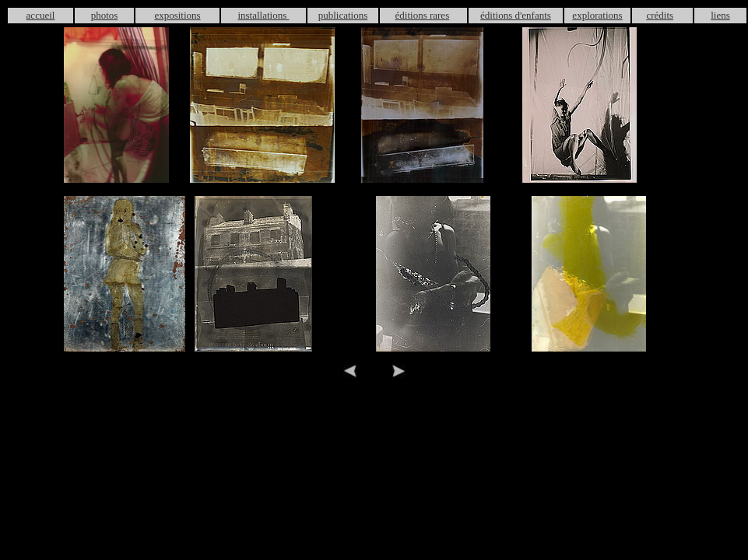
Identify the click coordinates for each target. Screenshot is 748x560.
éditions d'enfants (516, 15)
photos (105, 15)
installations (263, 15)
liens (720, 15)
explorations (597, 15)
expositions (177, 15)
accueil (41, 15)
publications (343, 15)
